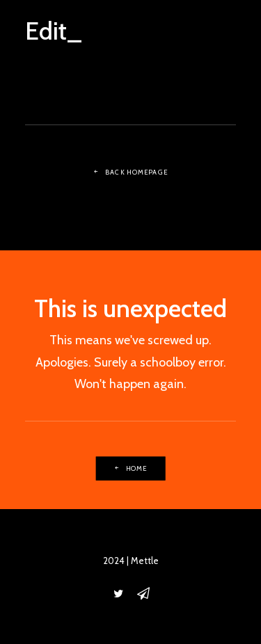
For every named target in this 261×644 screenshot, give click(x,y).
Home (130, 468)
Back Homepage (131, 172)
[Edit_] (54, 26)
